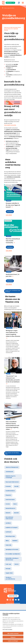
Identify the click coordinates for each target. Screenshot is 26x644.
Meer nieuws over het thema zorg (12, 453)
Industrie (8, 513)
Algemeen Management (12, 467)
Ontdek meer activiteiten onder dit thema (13, 291)
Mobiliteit (15, 541)
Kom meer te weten (7, 629)
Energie (16, 486)
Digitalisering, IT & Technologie (11, 477)
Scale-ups (8, 564)
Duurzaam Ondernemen (12, 482)
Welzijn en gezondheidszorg (10, 578)
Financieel (8, 495)
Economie (8, 486)
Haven (15, 504)
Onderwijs (8, 545)
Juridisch (8, 523)
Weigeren (13, 637)
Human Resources (10, 508)
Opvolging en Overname (12, 550)
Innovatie (16, 513)
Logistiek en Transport (12, 528)
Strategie (8, 569)
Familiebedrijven (10, 491)
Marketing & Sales (10, 536)
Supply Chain (9, 573)
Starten (17, 564)
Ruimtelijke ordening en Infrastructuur (12, 559)
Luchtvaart (8, 532)
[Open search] (19, 3)
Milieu (7, 541)
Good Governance (10, 500)
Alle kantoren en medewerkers (13, 603)
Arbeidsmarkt (9, 472)
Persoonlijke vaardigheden (13, 554)
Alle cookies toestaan (13, 633)
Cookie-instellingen (13, 641)
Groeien (8, 504)
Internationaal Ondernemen (9, 518)
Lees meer (9, 215)
